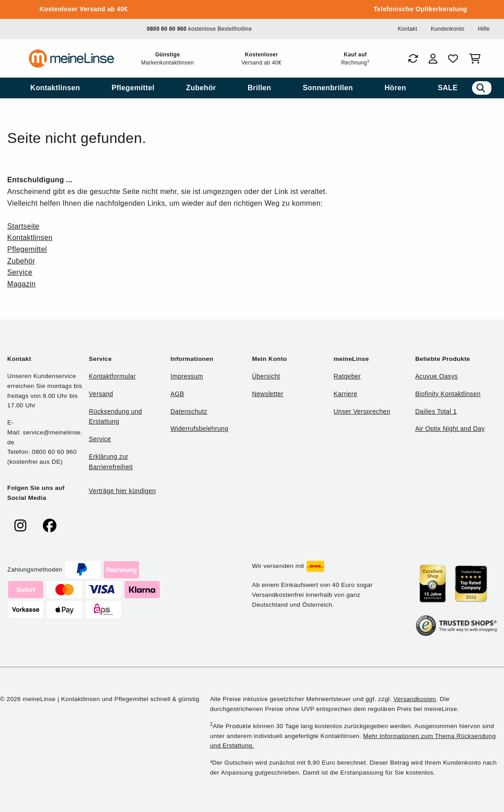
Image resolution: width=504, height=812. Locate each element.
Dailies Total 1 (436, 411)
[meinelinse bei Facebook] (50, 526)
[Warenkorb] (477, 59)
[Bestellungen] (413, 59)
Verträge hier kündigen (123, 491)
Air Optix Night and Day (450, 429)
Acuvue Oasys (436, 376)
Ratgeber (347, 376)
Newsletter (268, 394)
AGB (178, 394)
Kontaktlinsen (30, 238)
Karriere (345, 394)
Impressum (187, 376)
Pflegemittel (27, 249)
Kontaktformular (112, 376)
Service (20, 272)
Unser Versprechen (362, 411)
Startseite (23, 226)
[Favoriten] (453, 59)
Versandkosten (415, 699)
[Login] (433, 59)
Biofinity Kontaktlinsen (448, 394)
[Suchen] (481, 88)
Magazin (21, 284)
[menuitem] (55, 88)
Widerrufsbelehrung (199, 429)
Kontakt (407, 29)
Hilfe (484, 29)
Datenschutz (189, 411)
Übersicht (266, 376)
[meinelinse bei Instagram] (20, 526)
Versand (101, 394)
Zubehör (21, 261)
